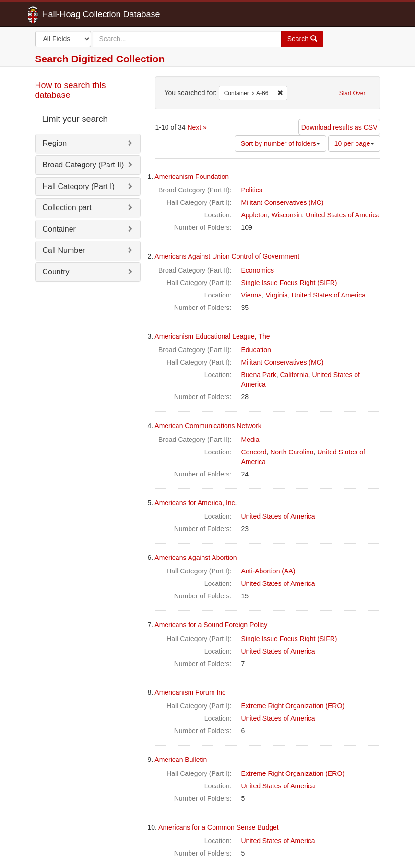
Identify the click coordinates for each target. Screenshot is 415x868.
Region (55, 143)
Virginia (277, 295)
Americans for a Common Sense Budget (219, 827)
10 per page (354, 143)
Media (250, 440)
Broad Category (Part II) (83, 165)
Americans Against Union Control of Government (227, 256)
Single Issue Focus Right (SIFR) (289, 283)
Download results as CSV (339, 127)
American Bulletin (181, 760)
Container (59, 229)
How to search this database (71, 90)
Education (256, 350)
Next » (197, 127)
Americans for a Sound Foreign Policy (211, 625)
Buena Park (259, 375)
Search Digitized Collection (100, 59)
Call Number (64, 250)
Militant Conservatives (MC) (283, 202)
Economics (258, 270)
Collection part (67, 208)
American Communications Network (208, 426)
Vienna (252, 295)
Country (56, 272)
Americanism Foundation (192, 177)
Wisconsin (287, 215)
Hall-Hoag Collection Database (71, 14)
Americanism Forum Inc (190, 692)
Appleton (255, 215)
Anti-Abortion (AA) (268, 571)
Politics (252, 190)
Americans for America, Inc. (196, 503)
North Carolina (292, 452)
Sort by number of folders (280, 143)
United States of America (343, 215)
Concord (254, 452)
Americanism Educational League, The (212, 336)
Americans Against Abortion (196, 558)
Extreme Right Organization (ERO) (293, 706)
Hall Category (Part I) (79, 186)
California (294, 375)
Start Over (352, 93)
